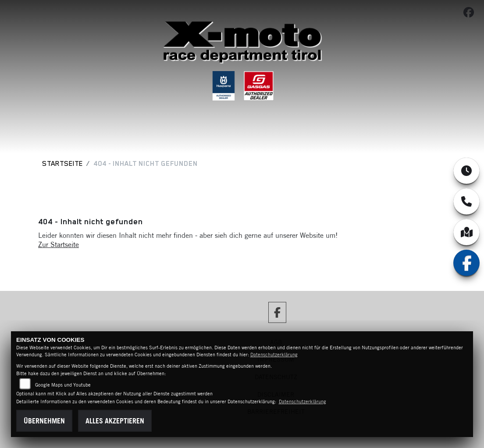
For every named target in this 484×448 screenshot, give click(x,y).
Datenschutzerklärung (274, 355)
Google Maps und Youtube (63, 385)
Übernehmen (44, 421)
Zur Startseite (59, 244)
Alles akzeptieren (115, 421)
